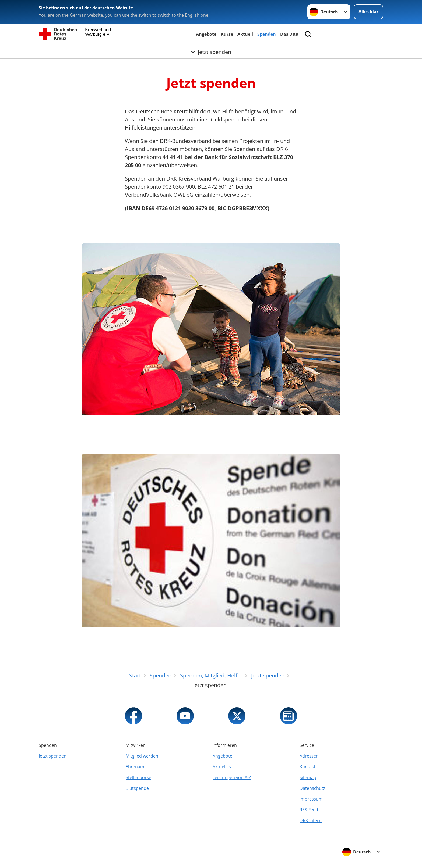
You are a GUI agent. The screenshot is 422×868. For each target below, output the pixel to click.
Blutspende (137, 788)
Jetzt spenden (53, 756)
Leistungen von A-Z (232, 777)
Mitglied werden (142, 756)
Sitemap (308, 777)
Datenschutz (312, 788)
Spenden (267, 34)
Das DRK (289, 34)
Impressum (311, 799)
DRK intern (311, 820)
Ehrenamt (136, 767)
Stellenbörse (138, 777)
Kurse (227, 34)
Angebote (206, 34)
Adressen (309, 756)
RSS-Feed (309, 810)
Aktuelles (222, 767)
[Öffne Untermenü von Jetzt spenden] (211, 52)
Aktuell (245, 34)
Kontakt (307, 767)
